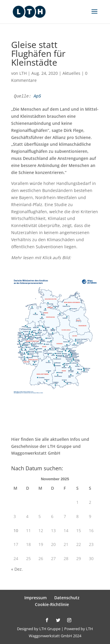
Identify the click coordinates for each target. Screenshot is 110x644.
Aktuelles (71, 73)
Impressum (35, 598)
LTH (23, 73)
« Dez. (17, 569)
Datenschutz (67, 598)
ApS (37, 96)
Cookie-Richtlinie (52, 604)
